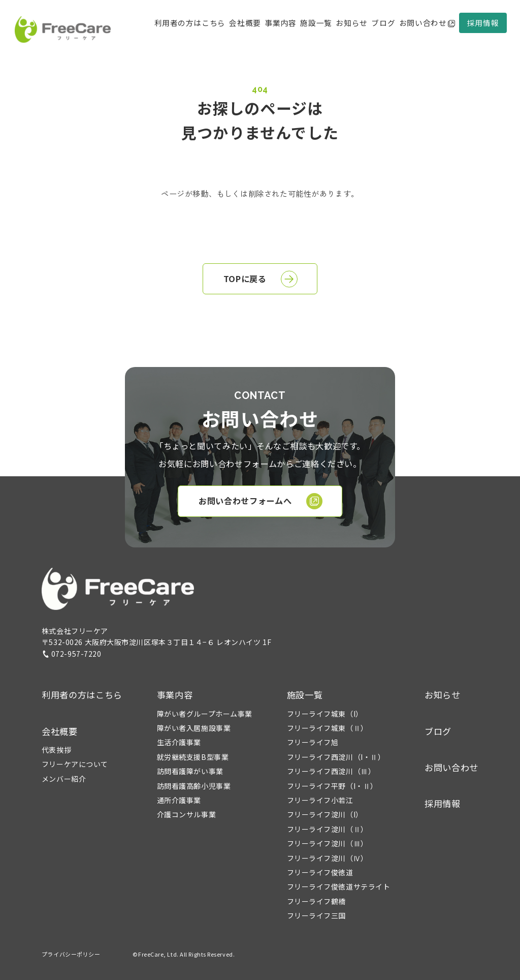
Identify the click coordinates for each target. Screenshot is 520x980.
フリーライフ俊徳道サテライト (339, 886)
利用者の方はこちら (190, 23)
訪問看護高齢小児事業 (194, 786)
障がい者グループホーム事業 (205, 714)
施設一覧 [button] (305, 695)
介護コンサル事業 (186, 814)
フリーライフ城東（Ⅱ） (328, 728)
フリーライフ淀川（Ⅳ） (328, 858)
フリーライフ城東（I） (325, 714)
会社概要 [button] (245, 23)
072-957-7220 (72, 654)
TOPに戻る (261, 279)
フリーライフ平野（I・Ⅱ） (332, 786)
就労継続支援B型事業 (193, 757)
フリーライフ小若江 (320, 800)
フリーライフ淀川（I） (325, 814)
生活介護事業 (179, 742)
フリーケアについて (75, 764)
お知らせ (351, 23)
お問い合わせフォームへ (261, 501)
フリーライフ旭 (313, 742)
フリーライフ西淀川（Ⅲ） (331, 771)
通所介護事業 (179, 800)
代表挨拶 (56, 750)
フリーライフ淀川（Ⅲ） (328, 843)
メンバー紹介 (64, 779)
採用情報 (483, 23)
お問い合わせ (427, 23)
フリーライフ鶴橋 (316, 901)
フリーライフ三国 (316, 915)
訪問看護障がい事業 (190, 771)
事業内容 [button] (175, 695)
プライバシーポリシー (71, 954)
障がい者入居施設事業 (194, 728)
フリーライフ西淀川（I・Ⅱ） (336, 757)
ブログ (383, 23)
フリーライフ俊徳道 (320, 872)
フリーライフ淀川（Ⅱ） (328, 829)
